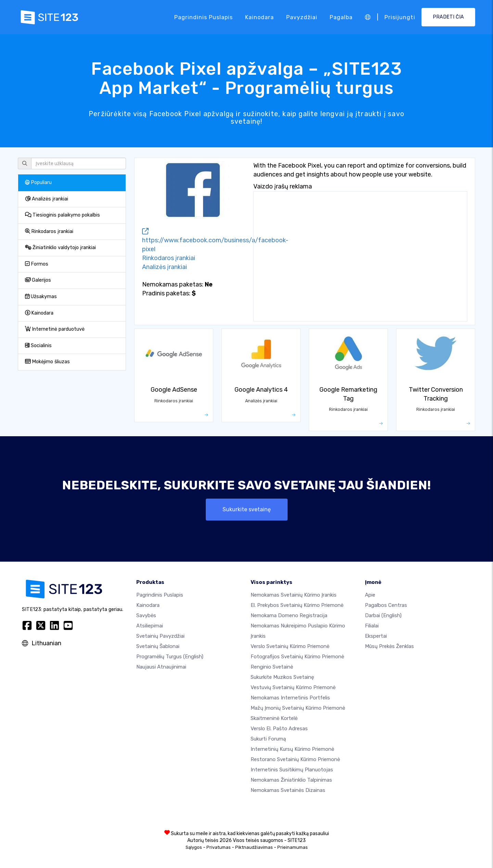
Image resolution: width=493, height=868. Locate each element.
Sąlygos (194, 847)
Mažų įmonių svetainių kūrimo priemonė (298, 708)
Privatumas (219, 847)
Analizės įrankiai (47, 199)
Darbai (383, 615)
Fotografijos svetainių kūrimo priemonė (297, 657)
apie (370, 595)
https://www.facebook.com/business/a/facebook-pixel (215, 241)
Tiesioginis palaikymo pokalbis (62, 215)
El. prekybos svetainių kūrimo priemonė (297, 605)
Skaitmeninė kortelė (274, 718)
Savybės (146, 615)
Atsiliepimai (150, 626)
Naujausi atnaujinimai (161, 667)
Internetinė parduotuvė (55, 329)
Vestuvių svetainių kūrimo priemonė (293, 687)
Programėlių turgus (170, 657)
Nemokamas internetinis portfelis (290, 698)
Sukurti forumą (268, 739)
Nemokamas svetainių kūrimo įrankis (294, 595)
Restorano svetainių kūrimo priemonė (295, 759)
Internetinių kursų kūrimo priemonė (292, 749)
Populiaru (38, 182)
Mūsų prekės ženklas (389, 646)
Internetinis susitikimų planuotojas (292, 770)
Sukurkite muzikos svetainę (282, 677)
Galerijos (38, 280)
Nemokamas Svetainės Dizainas (288, 790)
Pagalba (341, 17)
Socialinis (38, 346)
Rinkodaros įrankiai (49, 231)
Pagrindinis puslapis (204, 17)
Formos (37, 264)
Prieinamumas (293, 847)
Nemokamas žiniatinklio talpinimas (291, 780)
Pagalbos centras (386, 605)
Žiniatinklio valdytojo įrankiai (60, 248)
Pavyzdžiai (302, 17)
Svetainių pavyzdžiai (160, 636)
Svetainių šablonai (158, 646)
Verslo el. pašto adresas (279, 729)
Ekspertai (376, 636)
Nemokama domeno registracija (289, 615)
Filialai (372, 626)
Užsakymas (41, 297)
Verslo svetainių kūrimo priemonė (290, 646)
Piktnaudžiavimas (254, 847)
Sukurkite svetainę (247, 509)
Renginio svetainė (272, 667)
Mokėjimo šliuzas (47, 362)
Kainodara (260, 17)
